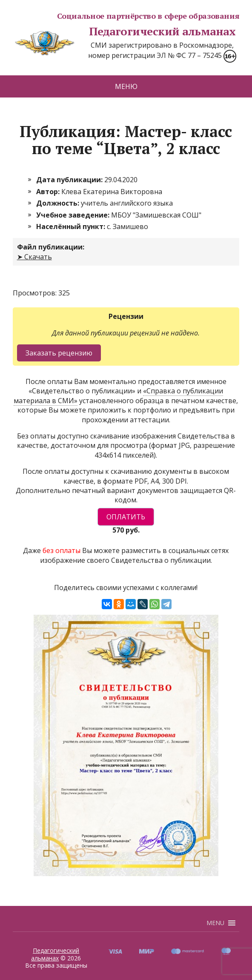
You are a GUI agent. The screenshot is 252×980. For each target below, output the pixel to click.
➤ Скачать (34, 257)
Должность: (59, 203)
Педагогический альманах (124, 32)
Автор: (49, 192)
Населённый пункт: (72, 226)
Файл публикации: (51, 247)
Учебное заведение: (74, 215)
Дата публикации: (70, 180)
